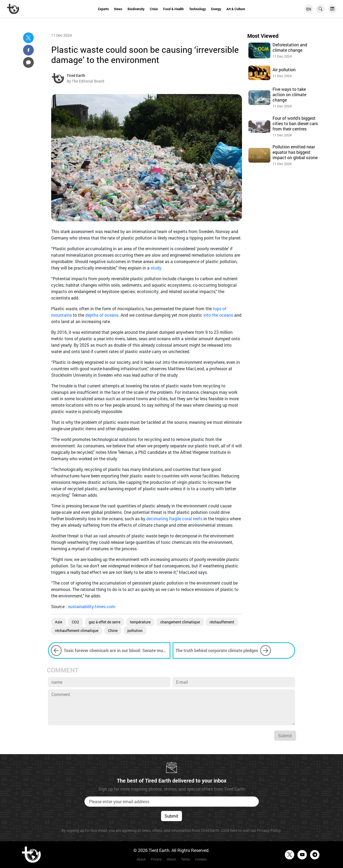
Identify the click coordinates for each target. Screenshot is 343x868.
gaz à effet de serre (105, 622)
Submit (285, 736)
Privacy (156, 859)
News (118, 9)
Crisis (154, 9)
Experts (103, 9)
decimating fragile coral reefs (174, 519)
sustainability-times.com (92, 606)
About (141, 859)
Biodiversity (136, 9)
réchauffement (222, 622)
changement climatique (180, 622)
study (156, 268)
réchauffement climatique (77, 631)
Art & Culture (236, 9)
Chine (113, 631)
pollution (135, 631)
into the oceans (218, 315)
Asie (59, 622)
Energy (216, 9)
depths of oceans (102, 315)
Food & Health (174, 9)
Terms (185, 859)
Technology (197, 9)
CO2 (75, 622)
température (140, 622)
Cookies (201, 859)
